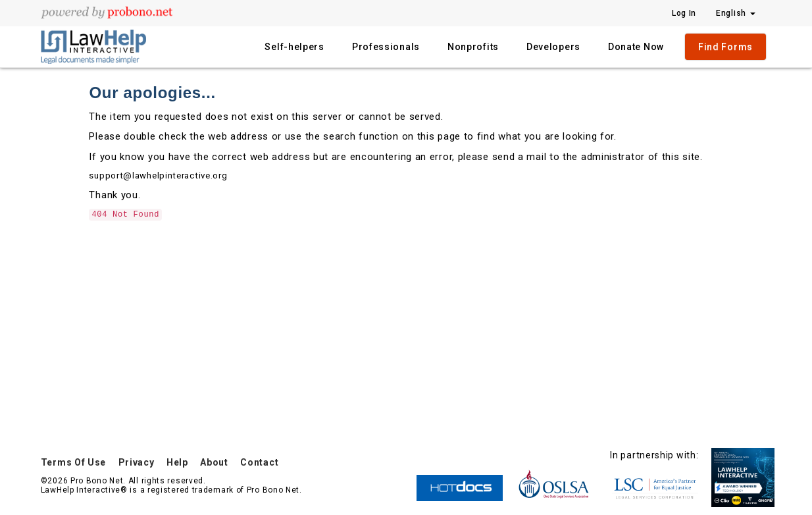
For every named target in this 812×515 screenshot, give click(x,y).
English (736, 13)
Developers (553, 47)
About (214, 462)
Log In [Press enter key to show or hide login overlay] (684, 13)
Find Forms (725, 47)
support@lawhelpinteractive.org (158, 176)
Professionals (386, 47)
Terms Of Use (73, 462)
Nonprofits (473, 47)
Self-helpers (294, 47)
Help (177, 462)
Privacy (137, 462)
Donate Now (636, 47)
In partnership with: (654, 455)
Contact (259, 462)
